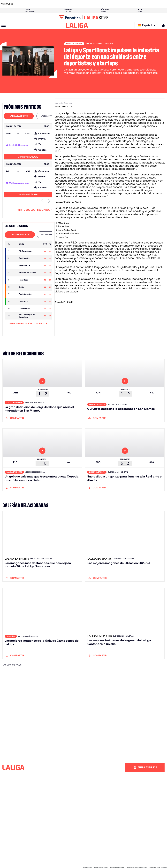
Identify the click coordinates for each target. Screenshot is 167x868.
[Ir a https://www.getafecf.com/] (64, 4)
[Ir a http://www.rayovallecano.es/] (87, 4)
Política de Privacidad (77, 862)
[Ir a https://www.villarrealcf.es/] (163, 4)
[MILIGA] (162, 25)
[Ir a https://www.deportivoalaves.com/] (41, 4)
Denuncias (87, 858)
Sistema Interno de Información (15, 862)
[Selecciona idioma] (148, 25)
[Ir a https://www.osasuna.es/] (33, 4)
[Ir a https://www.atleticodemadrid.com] (26, 4)
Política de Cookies (99, 862)
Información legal (55, 862)
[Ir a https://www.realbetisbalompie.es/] (117, 4)
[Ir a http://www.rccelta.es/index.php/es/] (94, 4)
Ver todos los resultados (35, 210)
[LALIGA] (77, 25)
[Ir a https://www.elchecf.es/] (48, 4)
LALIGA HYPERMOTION (51, 116)
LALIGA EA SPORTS (19, 116)
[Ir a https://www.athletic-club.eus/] (18, 4)
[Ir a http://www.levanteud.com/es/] (79, 4)
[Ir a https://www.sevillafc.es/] (148, 4)
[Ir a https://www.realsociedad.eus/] (140, 4)
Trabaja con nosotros (137, 858)
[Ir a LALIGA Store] (83, 17)
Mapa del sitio (101, 858)
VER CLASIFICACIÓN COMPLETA (28, 323)
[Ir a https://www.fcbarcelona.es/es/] (56, 4)
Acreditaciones (117, 858)
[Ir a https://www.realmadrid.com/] (125, 4)
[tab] (19, 116)
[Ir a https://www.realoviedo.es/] (133, 4)
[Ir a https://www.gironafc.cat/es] (71, 4)
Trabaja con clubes (158, 858)
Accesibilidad (38, 862)
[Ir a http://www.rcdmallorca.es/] (110, 4)
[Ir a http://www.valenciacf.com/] (156, 4)
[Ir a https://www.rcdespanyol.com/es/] (102, 4)
